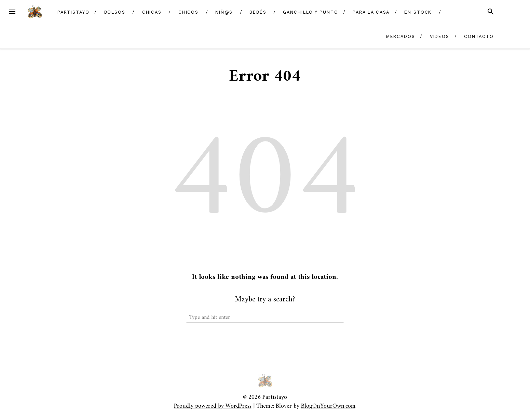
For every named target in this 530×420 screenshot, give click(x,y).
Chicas (152, 12)
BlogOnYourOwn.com (328, 406)
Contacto (479, 36)
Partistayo (73, 12)
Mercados (401, 36)
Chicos (189, 12)
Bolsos (115, 12)
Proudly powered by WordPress (213, 406)
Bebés (258, 12)
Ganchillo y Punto (311, 12)
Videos (440, 36)
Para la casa (371, 12)
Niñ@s (224, 12)
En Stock (418, 12)
